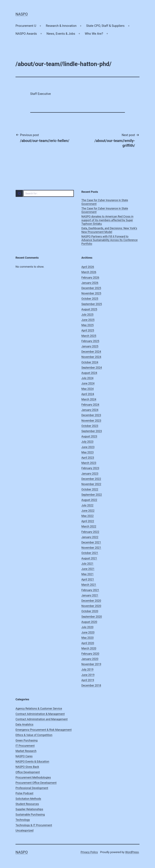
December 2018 (91, 685)
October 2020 (90, 611)
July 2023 (88, 442)
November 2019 (91, 664)
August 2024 (89, 373)
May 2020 (88, 638)
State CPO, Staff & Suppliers (105, 26)
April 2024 (88, 394)
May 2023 (88, 452)
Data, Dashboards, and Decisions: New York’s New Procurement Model (109, 230)
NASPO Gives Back (27, 767)
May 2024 (88, 389)
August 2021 (89, 558)
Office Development (28, 772)
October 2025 (90, 299)
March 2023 (89, 463)
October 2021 (90, 553)
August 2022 (89, 500)
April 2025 (88, 330)
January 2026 (90, 283)
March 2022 (89, 526)
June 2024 (88, 383)
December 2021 (91, 542)
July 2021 (88, 564)
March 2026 (89, 272)
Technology (23, 820)
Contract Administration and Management (42, 719)
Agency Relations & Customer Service (39, 708)
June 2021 (88, 569)
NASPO (22, 14)
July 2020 (88, 627)
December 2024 (91, 352)
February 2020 (90, 654)
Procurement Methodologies (33, 777)
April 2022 (88, 521)
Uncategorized (25, 830)
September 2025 (92, 304)
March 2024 (89, 399)
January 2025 (90, 346)
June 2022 (88, 511)
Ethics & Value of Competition (34, 735)
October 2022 (90, 489)
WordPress (132, 852)
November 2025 (91, 293)
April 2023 (88, 458)
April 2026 (88, 267)
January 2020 (90, 659)
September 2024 (92, 368)
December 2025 (91, 288)
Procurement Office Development (36, 783)
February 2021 (90, 590)
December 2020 (91, 601)
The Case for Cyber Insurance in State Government (105, 202)
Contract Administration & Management (40, 714)
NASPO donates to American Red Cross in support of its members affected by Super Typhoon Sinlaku (107, 220)
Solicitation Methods (28, 799)
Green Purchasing (27, 740)
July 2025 (88, 315)
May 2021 (88, 574)
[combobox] (45, 193)
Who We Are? (94, 34)
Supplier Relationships (29, 809)
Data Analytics (24, 724)
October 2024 (90, 362)
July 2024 (88, 378)
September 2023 (92, 431)
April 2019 (88, 680)
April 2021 (88, 579)
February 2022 (90, 532)
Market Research (26, 751)
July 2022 (88, 505)
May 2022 (88, 516)
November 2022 (91, 484)
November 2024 (91, 357)
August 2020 (89, 622)
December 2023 (91, 415)
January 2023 (90, 474)
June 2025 (88, 320)
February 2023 (90, 468)
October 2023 (90, 426)
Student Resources (27, 804)
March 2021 (89, 585)
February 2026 (90, 277)
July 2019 (88, 669)
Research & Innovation (61, 26)
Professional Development (32, 788)
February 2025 (90, 341)
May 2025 (88, 325)
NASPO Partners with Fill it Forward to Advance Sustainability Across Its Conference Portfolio (110, 240)
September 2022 (92, 495)
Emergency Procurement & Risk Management (44, 730)
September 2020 (92, 617)
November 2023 (91, 421)
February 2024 (90, 405)
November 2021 (91, 548)
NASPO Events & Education (32, 761)
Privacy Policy (89, 852)
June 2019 (88, 675)
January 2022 (90, 537)
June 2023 (88, 447)
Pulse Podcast (24, 793)
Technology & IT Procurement (34, 825)
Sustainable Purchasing (30, 814)
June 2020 (88, 632)
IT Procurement (25, 746)
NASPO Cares (24, 756)
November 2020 (91, 606)
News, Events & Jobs (61, 34)
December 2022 (91, 479)
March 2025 (89, 336)
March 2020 (89, 648)
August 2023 (89, 436)
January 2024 (90, 410)
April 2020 (88, 643)
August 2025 (89, 309)
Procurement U (26, 26)
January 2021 (90, 595)
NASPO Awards (26, 34)
